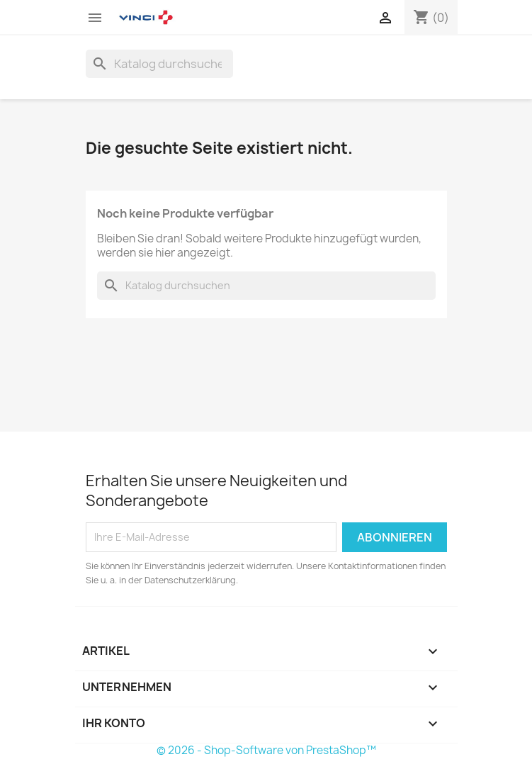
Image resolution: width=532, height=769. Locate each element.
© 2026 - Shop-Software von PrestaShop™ (266, 750)
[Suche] (159, 64)
